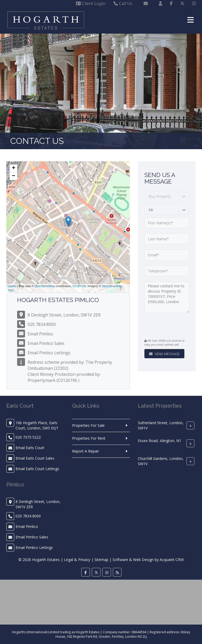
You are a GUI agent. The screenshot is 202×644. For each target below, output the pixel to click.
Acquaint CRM (172, 560)
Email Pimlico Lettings (49, 353)
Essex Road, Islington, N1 (160, 441)
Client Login (91, 3)
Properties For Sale (88, 425)
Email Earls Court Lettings (37, 469)
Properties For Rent (89, 438)
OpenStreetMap (45, 286)
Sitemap (101, 560)
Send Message (164, 354)
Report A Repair (85, 451)
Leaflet (12, 286)
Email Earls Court (30, 448)
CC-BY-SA (79, 286)
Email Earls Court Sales (35, 458)
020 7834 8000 (42, 324)
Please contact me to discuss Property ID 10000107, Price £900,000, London (167, 297)
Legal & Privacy (77, 560)
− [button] (14, 176)
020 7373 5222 (28, 437)
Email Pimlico (40, 334)
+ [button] (14, 168)
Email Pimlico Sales (46, 343)
